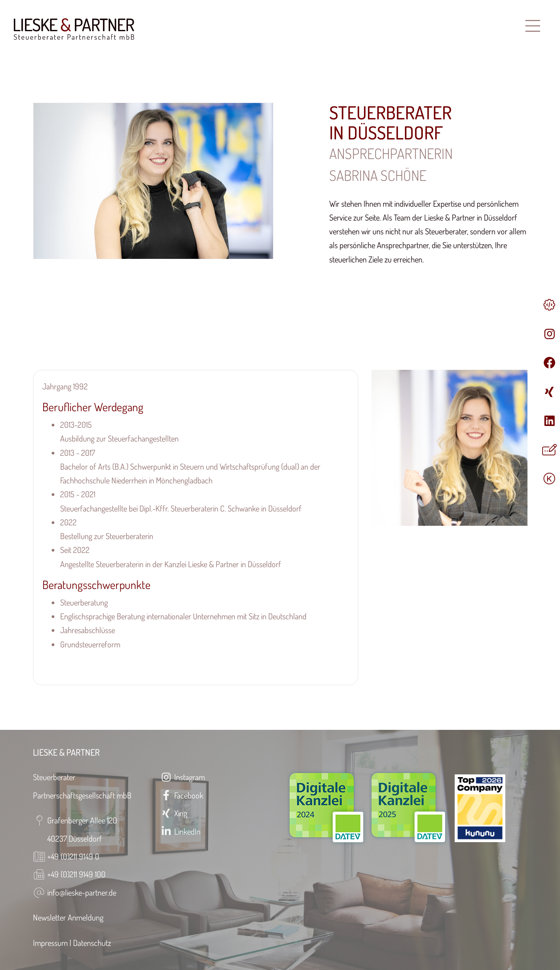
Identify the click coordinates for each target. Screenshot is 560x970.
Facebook (182, 795)
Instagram (183, 777)
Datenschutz (92, 943)
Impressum (50, 943)
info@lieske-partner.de (82, 892)
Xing (174, 813)
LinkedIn (180, 831)
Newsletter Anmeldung (68, 917)
